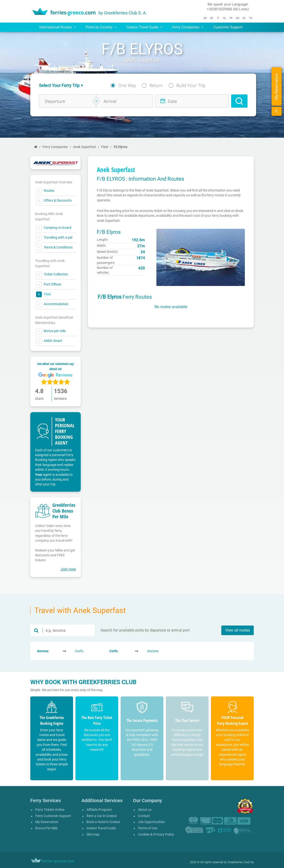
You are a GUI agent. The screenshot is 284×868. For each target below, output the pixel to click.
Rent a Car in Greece (102, 816)
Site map (93, 834)
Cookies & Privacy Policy (156, 834)
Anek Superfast (84, 147)
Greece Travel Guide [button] (145, 27)
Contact (144, 816)
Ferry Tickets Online (50, 810)
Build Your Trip (191, 85)
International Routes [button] (58, 27)
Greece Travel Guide (101, 828)
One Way (127, 85)
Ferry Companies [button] (188, 27)
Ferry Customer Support (53, 816)
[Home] (36, 147)
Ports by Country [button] (101, 27)
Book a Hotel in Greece (103, 822)
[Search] (239, 101)
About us (145, 810)
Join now (68, 569)
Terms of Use (148, 828)
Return (156, 85)
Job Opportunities (151, 822)
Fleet (105, 147)
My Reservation (47, 822)
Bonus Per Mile (46, 828)
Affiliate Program (99, 810)
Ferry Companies (55, 147)
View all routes (238, 630)
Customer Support (228, 27)
